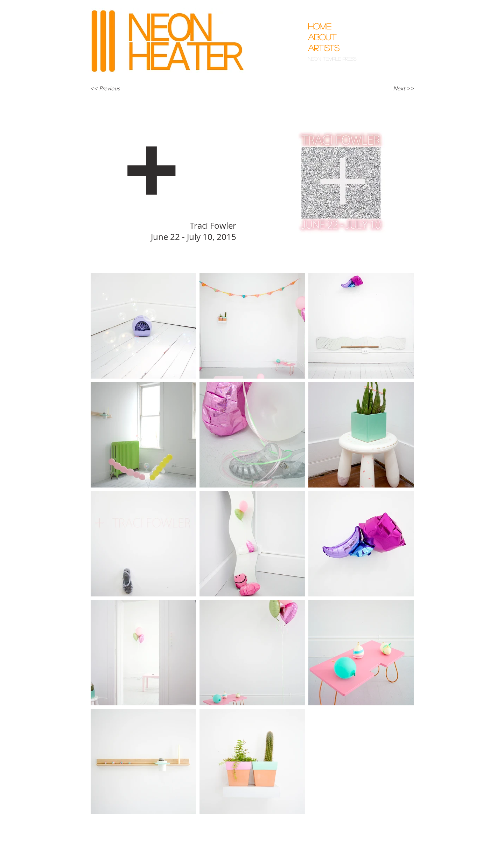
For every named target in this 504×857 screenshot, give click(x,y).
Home (320, 26)
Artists (324, 48)
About (322, 37)
